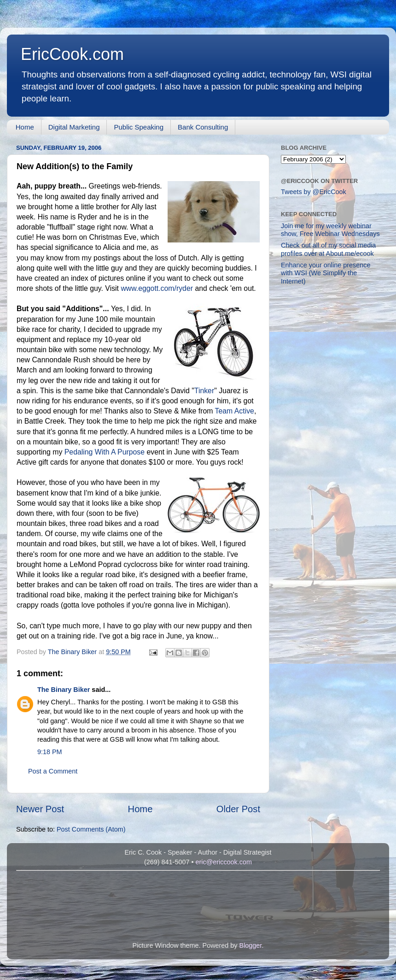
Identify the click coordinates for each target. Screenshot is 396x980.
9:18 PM (50, 752)
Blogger (251, 945)
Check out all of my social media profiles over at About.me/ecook (328, 249)
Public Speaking (139, 127)
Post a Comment (53, 771)
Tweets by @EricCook (314, 192)
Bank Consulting (203, 127)
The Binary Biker (64, 690)
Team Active (235, 411)
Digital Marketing (74, 127)
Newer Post (40, 809)
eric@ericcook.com (224, 862)
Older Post (238, 809)
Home (25, 127)
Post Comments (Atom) (91, 829)
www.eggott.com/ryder (157, 288)
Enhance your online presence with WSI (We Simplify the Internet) (326, 273)
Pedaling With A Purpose (105, 452)
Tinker (204, 391)
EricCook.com (72, 54)
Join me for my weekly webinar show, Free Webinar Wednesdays (330, 230)
